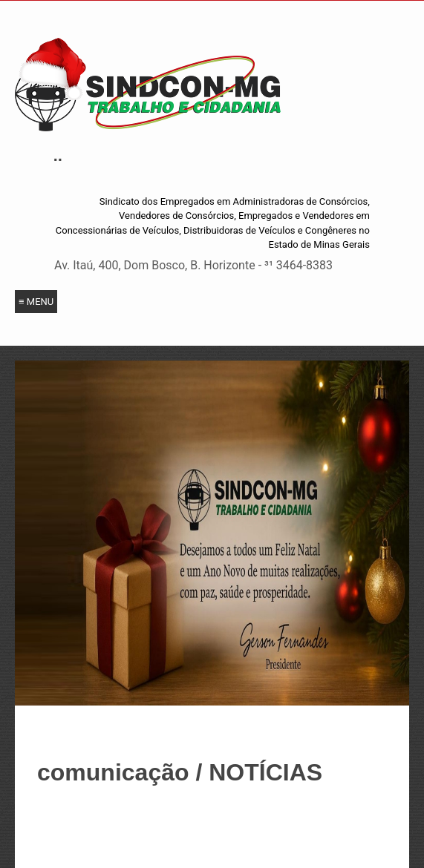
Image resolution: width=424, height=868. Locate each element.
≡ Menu (36, 302)
